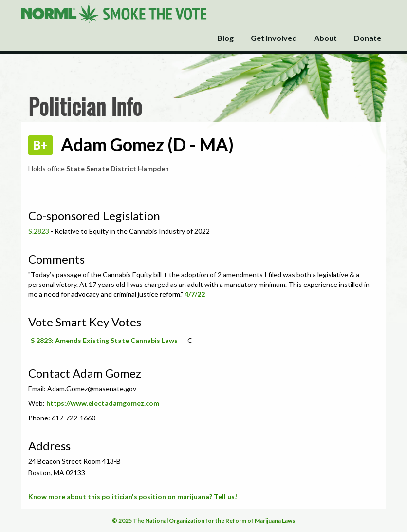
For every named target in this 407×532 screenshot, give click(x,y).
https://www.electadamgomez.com (103, 403)
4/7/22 (195, 294)
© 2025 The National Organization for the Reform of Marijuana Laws (203, 521)
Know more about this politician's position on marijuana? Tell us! (133, 497)
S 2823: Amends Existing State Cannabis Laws (104, 340)
